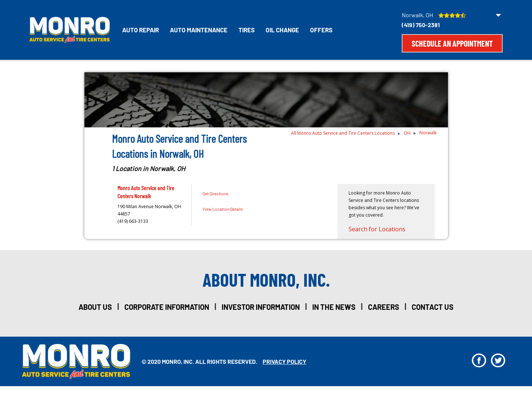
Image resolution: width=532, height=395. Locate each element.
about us (95, 307)
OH (407, 133)
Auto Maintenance (199, 30)
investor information (261, 307)
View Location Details (223, 209)
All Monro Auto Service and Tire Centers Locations (343, 133)
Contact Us (433, 307)
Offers (321, 30)
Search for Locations (377, 229)
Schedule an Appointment (452, 43)
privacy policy (285, 361)
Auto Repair (141, 30)
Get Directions (216, 193)
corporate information (167, 307)
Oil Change (282, 30)
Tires (247, 30)
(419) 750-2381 (421, 25)
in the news (334, 307)
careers (384, 307)
